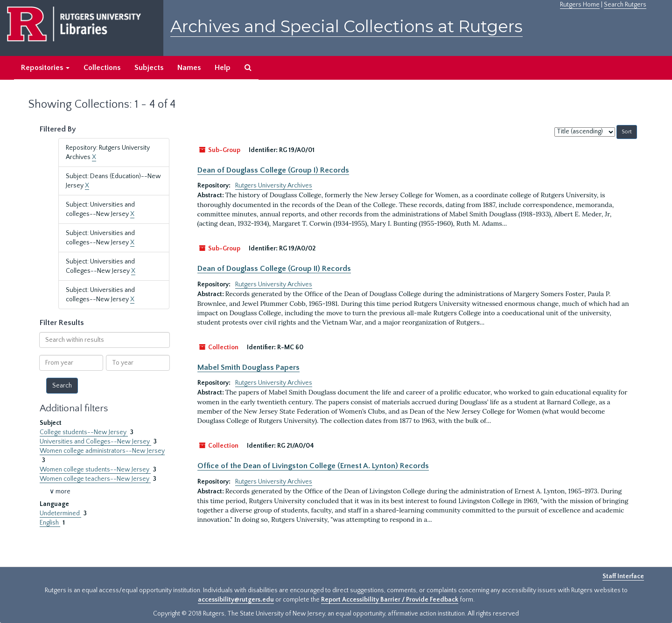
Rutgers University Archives (274, 186)
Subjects (149, 68)
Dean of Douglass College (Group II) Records (274, 269)
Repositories (45, 68)
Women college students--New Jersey (95, 470)
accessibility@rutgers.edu (236, 600)
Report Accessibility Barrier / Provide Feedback (390, 600)
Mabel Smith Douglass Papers (248, 367)
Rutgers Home (580, 5)
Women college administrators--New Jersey (102, 451)
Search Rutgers (625, 5)
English (50, 523)
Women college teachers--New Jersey (95, 479)
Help (223, 68)
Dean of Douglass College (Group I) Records (273, 170)
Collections (102, 68)
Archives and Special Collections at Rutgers (346, 26)
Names (189, 68)
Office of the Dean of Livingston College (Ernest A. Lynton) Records (313, 466)
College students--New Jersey (84, 432)
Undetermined (60, 513)
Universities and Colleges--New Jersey (95, 442)
